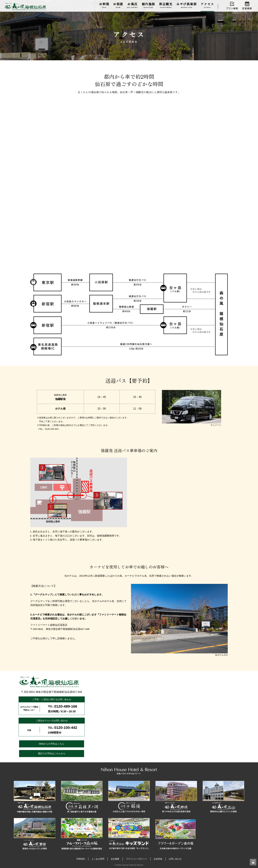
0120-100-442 (66, 728)
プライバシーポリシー (137, 859)
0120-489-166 (66, 706)
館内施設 (148, 5)
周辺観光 (166, 5)
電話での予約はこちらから (52, 753)
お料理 (104, 5)
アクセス (207, 5)
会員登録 (158, 859)
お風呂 (132, 5)
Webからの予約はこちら (52, 744)
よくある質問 (98, 859)
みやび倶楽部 (187, 5)
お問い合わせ (175, 859)
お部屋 (118, 5)
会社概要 (115, 859)
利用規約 (81, 859)
